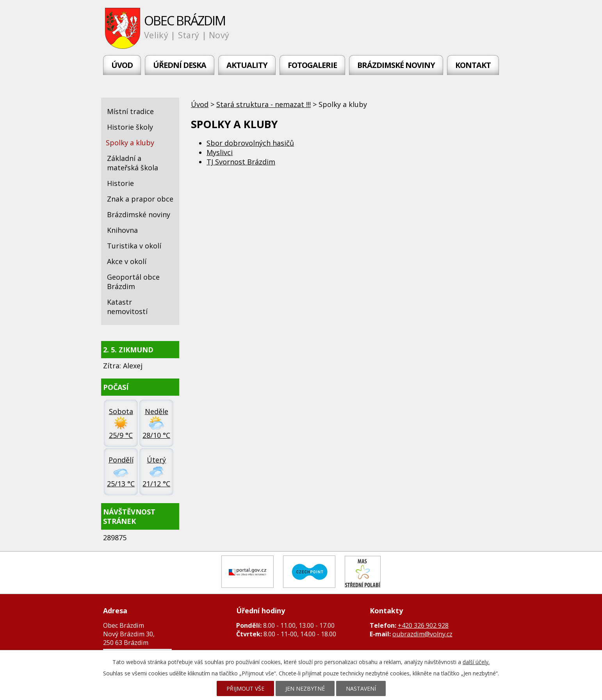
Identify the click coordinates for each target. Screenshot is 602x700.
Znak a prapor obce (140, 199)
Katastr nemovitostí (127, 307)
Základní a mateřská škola (133, 163)
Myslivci (220, 152)
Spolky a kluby (130, 143)
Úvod (122, 65)
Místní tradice (130, 111)
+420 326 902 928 (423, 625)
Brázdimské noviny (396, 65)
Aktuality (247, 65)
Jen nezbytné (305, 688)
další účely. (476, 662)
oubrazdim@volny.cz (422, 634)
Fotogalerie (312, 65)
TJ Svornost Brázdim (241, 162)
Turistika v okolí (134, 246)
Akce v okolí (127, 261)
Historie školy (130, 127)
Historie (120, 183)
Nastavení (361, 688)
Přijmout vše (245, 688)
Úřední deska (180, 65)
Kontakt (473, 65)
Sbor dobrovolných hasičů (250, 143)
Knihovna (122, 230)
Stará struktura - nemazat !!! (264, 104)
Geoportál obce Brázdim (133, 282)
